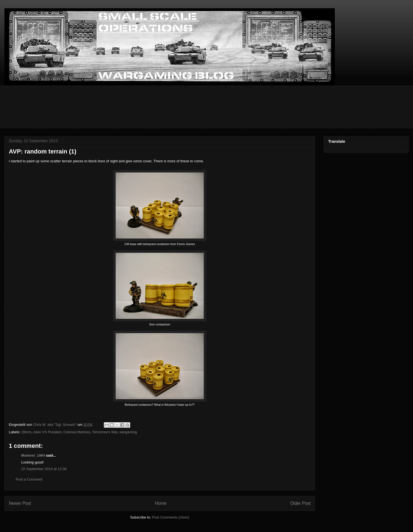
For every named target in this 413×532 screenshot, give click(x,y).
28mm (26, 432)
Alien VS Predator (47, 432)
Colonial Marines (77, 432)
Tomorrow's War (105, 432)
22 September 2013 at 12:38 (44, 469)
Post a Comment (29, 479)
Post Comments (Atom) (171, 517)
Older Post (300, 503)
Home (161, 503)
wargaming (128, 432)
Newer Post (20, 503)
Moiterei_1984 (33, 455)
